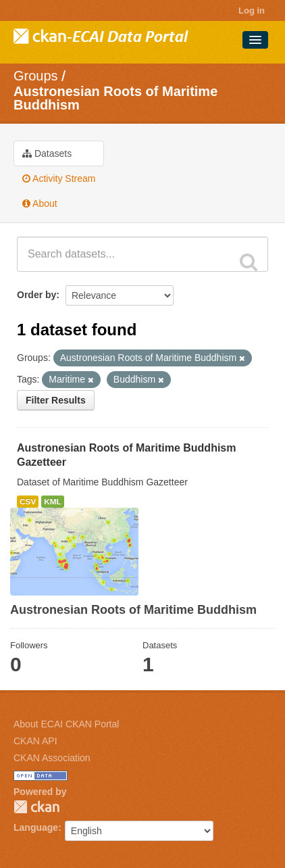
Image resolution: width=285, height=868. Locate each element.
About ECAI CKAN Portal (66, 724)
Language (36, 827)
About (40, 203)
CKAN (36, 807)
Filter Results (56, 400)
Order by (36, 295)
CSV (28, 502)
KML (53, 502)
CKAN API (35, 741)
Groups (36, 76)
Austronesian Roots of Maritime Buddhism (115, 98)
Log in (252, 10)
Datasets (47, 153)
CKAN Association (52, 758)
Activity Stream (59, 178)
